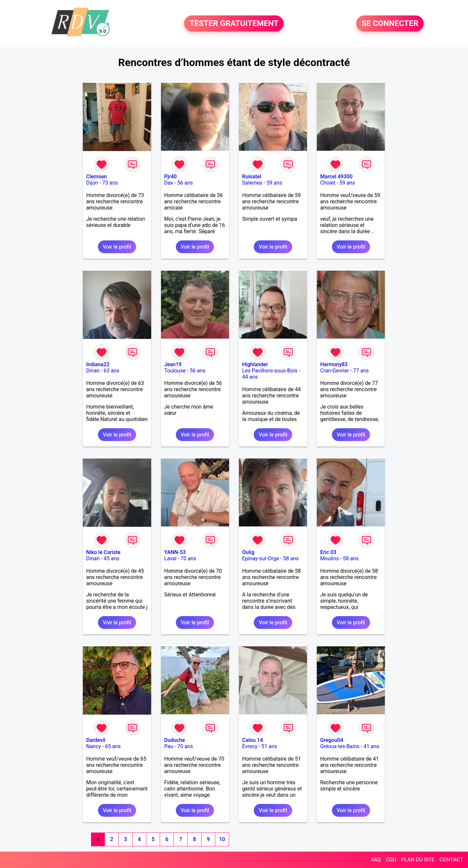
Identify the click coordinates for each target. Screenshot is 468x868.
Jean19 (173, 364)
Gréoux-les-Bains (340, 746)
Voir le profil (117, 247)
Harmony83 (334, 364)
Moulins (329, 558)
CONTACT (451, 860)
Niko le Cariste (103, 552)
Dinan (93, 371)
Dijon (92, 183)
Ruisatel (252, 177)
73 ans (110, 183)
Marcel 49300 (336, 177)
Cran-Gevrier (335, 371)
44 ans (250, 377)
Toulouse (175, 371)
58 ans (291, 558)
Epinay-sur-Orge (261, 558)
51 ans (269, 746)
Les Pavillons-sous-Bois (270, 371)
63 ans (111, 371)
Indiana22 (98, 364)
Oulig (248, 552)
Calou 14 (253, 740)
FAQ (376, 860)
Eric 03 (328, 552)
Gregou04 (332, 740)
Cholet (328, 183)
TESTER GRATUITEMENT (234, 24)
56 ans (185, 183)
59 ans (274, 183)
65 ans (113, 746)
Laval (170, 558)
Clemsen (96, 177)
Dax (169, 183)
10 (222, 839)
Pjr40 (171, 177)
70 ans (188, 558)
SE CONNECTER (390, 24)
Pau (169, 746)
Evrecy (250, 746)
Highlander (255, 364)
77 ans (361, 371)
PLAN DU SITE (418, 860)
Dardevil (96, 740)
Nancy (94, 746)
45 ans (111, 558)
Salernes (252, 183)
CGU (391, 860)
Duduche (175, 740)
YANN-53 (175, 552)
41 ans (371, 746)
